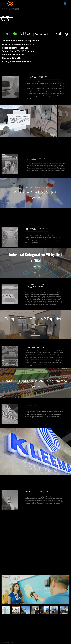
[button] (65, 4)
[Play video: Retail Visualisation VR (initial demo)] (35, 386)
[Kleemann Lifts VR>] (20, 58)
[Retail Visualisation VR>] (20, 55)
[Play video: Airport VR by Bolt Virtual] (35, 197)
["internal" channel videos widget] (35, 193)
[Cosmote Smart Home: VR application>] (21, 41)
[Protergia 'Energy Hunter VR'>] (16, 61)
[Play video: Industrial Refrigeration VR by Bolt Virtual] (35, 266)
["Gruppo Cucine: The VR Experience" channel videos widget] (35, 325)
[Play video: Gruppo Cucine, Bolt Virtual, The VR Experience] (35, 324)
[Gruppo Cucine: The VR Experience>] (20, 51)
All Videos (36, 334)
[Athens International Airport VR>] (18, 44)
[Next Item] (67, 590)
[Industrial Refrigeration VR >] (16, 48)
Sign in (35, 272)
